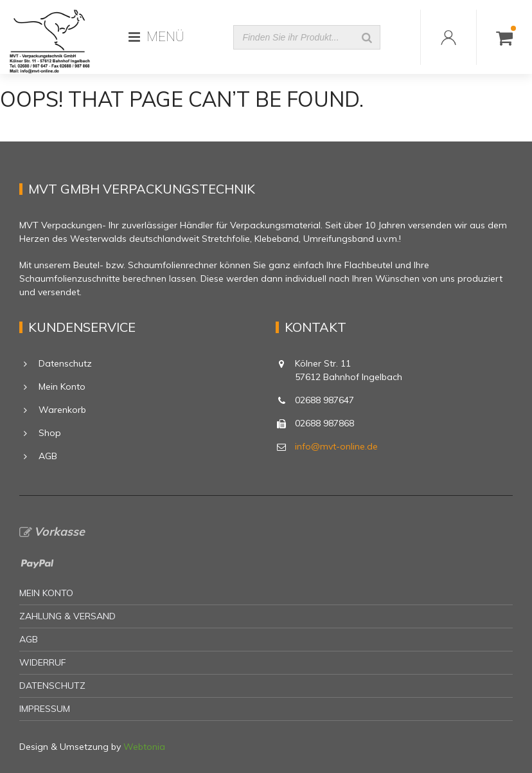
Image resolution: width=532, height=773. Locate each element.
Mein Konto (62, 386)
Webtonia (144, 747)
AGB (48, 456)
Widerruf (43, 662)
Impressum (45, 709)
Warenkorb (62, 410)
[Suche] (367, 37)
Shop (50, 433)
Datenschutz (65, 363)
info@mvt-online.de (336, 446)
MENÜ (156, 37)
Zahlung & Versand (67, 616)
